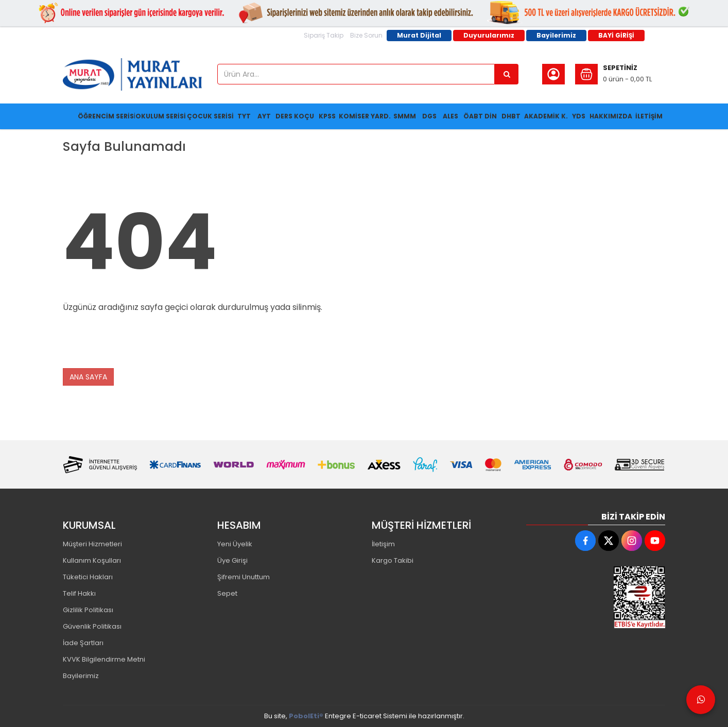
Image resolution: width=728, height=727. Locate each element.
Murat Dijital (419, 35)
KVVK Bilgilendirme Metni (104, 659)
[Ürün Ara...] (507, 74)
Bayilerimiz (556, 35)
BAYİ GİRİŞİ (616, 35)
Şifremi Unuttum (244, 577)
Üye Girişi (232, 560)
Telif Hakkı (79, 593)
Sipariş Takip (324, 35)
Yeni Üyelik (235, 544)
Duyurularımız (489, 35)
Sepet (227, 593)
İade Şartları (83, 643)
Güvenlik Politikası (92, 626)
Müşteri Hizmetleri (92, 544)
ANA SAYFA (88, 377)
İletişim (383, 544)
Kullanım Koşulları (92, 560)
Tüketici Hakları (88, 577)
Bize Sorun (366, 35)
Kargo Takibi (393, 560)
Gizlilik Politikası (88, 610)
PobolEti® (306, 716)
